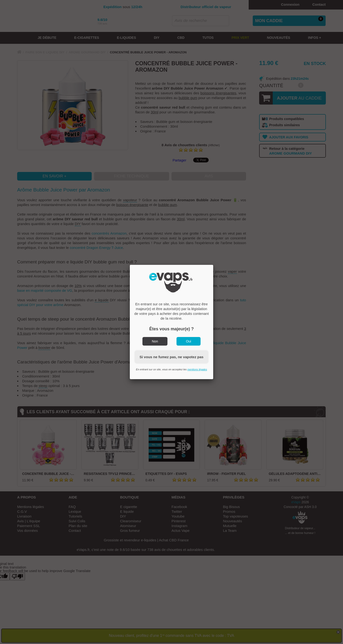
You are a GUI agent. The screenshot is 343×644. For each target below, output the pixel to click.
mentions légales (197, 369)
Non (155, 341)
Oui (189, 341)
